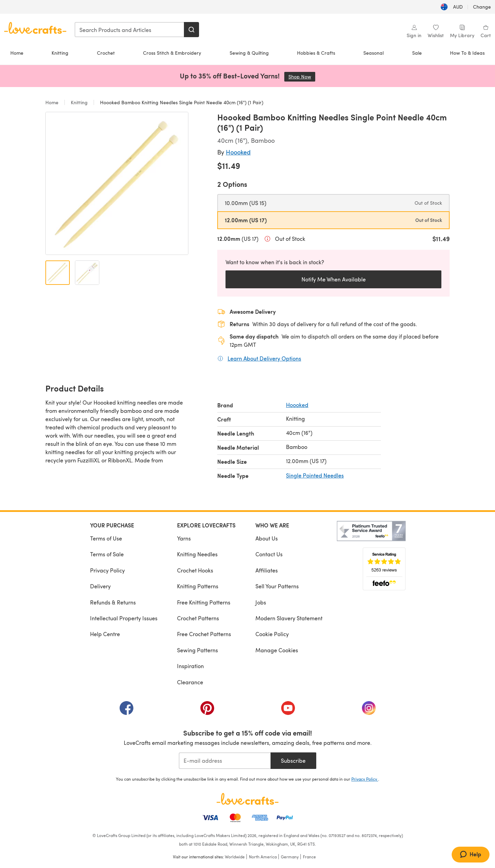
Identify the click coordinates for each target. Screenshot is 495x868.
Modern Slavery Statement (289, 618)
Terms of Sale (107, 554)
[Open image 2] (87, 273)
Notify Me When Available (334, 279)
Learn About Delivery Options (264, 358)
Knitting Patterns (198, 586)
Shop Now (302, 77)
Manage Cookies (277, 650)
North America (263, 857)
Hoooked (238, 152)
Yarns (184, 538)
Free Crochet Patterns (204, 634)
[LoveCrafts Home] (247, 799)
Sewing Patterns (197, 650)
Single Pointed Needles (315, 475)
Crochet (106, 53)
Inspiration (190, 666)
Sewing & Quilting (249, 53)
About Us (267, 538)
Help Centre (105, 634)
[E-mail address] (225, 761)
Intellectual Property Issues (124, 618)
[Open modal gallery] (117, 183)
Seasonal (373, 53)
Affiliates (267, 570)
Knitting (60, 53)
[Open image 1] (58, 273)
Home (17, 53)
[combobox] (130, 30)
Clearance (190, 682)
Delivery (100, 586)
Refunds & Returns (113, 602)
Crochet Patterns (198, 618)
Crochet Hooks (195, 570)
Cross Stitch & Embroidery (172, 53)
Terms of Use (106, 538)
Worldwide (235, 857)
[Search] (191, 30)
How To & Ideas (467, 53)
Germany (290, 857)
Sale (417, 53)
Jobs (261, 602)
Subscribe (293, 760)
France (309, 857)
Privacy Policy (107, 570)
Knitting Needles (197, 554)
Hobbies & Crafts (316, 53)
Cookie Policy (272, 634)
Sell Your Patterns (277, 586)
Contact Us (269, 554)
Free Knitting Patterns (204, 602)
